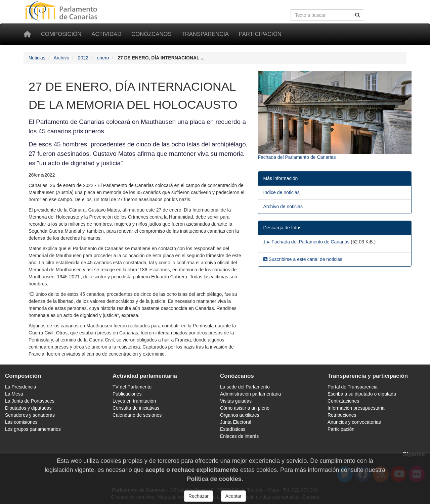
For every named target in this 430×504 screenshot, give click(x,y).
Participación (260, 34)
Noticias (37, 58)
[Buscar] (357, 15)
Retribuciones (342, 415)
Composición (61, 34)
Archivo (62, 58)
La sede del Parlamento (245, 387)
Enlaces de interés (239, 436)
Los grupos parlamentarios (33, 429)
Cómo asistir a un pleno (245, 408)
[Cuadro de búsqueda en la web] (321, 15)
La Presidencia (21, 387)
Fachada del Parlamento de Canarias (307, 242)
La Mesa (14, 394)
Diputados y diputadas (28, 408)
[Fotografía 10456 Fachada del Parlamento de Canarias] (335, 116)
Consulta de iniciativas (136, 408)
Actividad (106, 34)
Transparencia (205, 34)
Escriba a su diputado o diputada (362, 394)
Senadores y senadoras (30, 415)
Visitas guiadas (236, 401)
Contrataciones (343, 401)
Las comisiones (21, 422)
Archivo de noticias (283, 207)
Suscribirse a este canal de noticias (303, 259)
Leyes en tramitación (134, 401)
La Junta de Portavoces (30, 401)
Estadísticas (233, 429)
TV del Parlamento (132, 387)
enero (103, 58)
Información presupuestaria (356, 408)
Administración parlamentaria (250, 394)
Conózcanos (151, 34)
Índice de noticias (282, 192)
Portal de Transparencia (353, 387)
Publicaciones (127, 394)
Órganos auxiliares (240, 415)
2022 (83, 58)
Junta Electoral (236, 422)
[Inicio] (27, 34)
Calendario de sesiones (137, 415)
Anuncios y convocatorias (354, 422)
